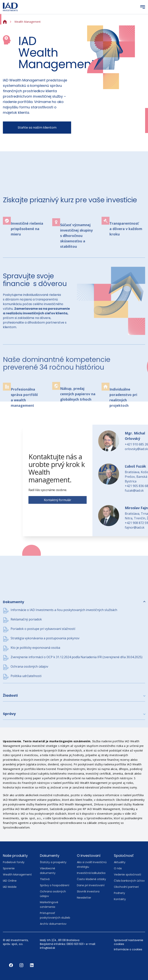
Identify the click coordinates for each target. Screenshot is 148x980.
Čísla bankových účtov (129, 881)
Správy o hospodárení (55, 885)
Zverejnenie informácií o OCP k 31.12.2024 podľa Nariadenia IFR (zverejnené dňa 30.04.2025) (77, 712)
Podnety (119, 893)
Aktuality (120, 862)
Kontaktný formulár (117, 500)
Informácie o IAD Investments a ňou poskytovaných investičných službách (64, 665)
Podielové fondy (14, 862)
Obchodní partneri (126, 887)
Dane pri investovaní (91, 885)
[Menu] (143, 7)
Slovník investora (88, 891)
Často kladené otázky (91, 879)
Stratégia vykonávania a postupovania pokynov (45, 694)
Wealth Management (17, 875)
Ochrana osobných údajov (29, 722)
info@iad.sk (48, 948)
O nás (118, 868)
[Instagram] (22, 965)
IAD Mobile (10, 887)
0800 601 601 (75, 944)
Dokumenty (13, 657)
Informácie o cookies (128, 949)
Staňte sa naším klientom (37, 128)
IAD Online (10, 881)
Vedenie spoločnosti (127, 875)
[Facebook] (11, 965)
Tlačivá (45, 879)
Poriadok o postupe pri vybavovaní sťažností (43, 684)
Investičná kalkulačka (91, 873)
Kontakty (120, 899)
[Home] (5, 21)
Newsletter (84, 898)
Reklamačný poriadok (26, 675)
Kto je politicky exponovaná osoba (35, 703)
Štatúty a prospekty (53, 862)
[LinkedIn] (32, 965)
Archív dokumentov (53, 924)
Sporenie (9, 868)
